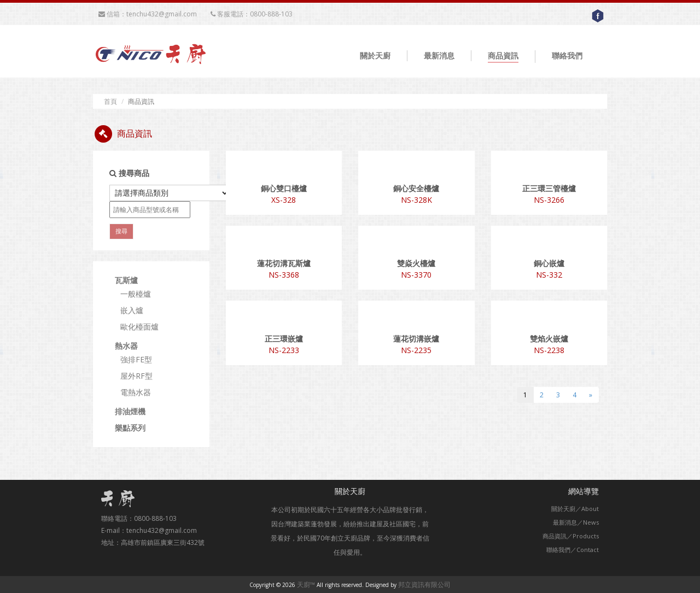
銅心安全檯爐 (416, 188)
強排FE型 (136, 359)
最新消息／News (576, 522)
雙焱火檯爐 (416, 263)
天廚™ (306, 585)
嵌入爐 (132, 310)
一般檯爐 (136, 294)
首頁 (110, 101)
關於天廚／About (575, 509)
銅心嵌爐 (549, 263)
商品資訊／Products (571, 536)
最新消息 (439, 55)
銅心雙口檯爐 (284, 188)
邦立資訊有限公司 (424, 585)
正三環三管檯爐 (549, 188)
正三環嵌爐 (284, 339)
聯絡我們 (567, 55)
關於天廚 (375, 55)
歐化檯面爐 (139, 327)
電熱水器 (136, 392)
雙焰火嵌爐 (549, 339)
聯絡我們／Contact (573, 550)
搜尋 (121, 231)
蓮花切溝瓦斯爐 (284, 263)
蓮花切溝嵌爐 (416, 339)
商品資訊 (503, 55)
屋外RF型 (136, 376)
